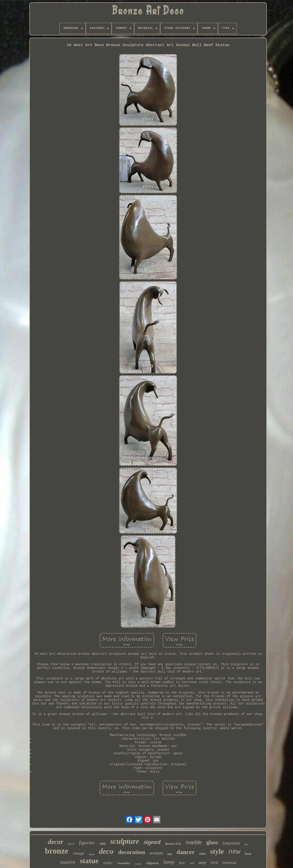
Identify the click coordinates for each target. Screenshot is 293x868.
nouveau (229, 863)
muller (108, 863)
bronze (57, 851)
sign (170, 854)
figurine (87, 843)
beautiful (173, 844)
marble (194, 842)
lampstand (231, 843)
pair (182, 863)
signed (152, 842)
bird (214, 862)
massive (68, 862)
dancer (186, 852)
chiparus (152, 863)
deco (106, 851)
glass (212, 842)
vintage (78, 853)
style (217, 851)
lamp (169, 862)
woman (156, 853)
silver (92, 854)
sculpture (125, 841)
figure (71, 844)
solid (103, 844)
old (192, 863)
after (246, 844)
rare (203, 854)
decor (56, 842)
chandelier (124, 863)
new (234, 852)
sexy (202, 862)
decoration (131, 852)
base (248, 854)
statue (89, 861)
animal (138, 864)
